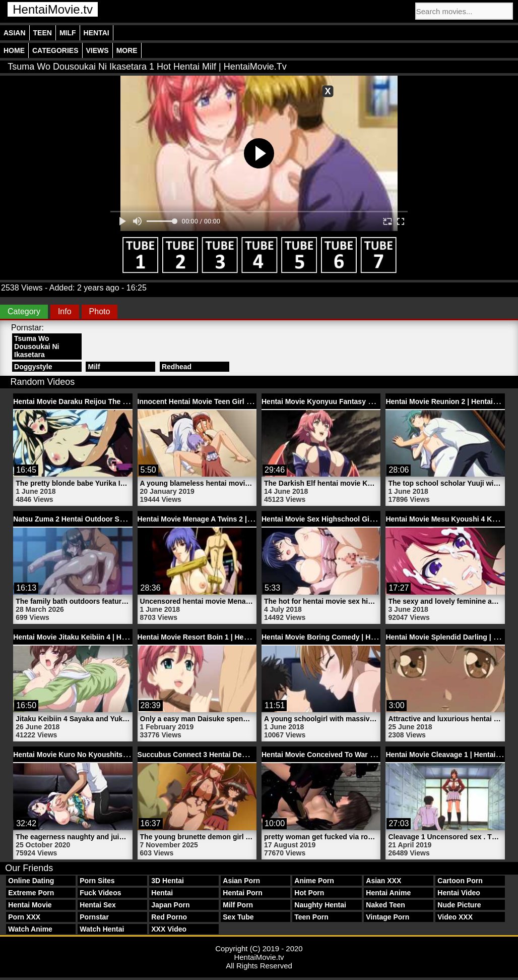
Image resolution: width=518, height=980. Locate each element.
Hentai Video (459, 893)
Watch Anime (30, 929)
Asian (15, 33)
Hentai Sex (98, 905)
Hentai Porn (243, 893)
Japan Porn (170, 905)
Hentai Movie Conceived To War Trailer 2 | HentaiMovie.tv (357, 755)
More (127, 50)
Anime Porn (314, 881)
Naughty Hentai (320, 905)
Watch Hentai (102, 929)
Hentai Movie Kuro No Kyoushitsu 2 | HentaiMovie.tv (101, 755)
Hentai (96, 33)
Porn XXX (24, 917)
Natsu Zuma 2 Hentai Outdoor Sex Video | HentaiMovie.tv (109, 519)
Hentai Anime (388, 893)
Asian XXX (383, 881)
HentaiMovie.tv (53, 9)
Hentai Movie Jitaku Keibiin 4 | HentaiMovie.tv (89, 637)
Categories (55, 50)
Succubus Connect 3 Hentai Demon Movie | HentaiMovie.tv (236, 755)
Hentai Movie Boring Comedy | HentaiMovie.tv (338, 637)
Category (24, 311)
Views (98, 50)
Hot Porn (309, 893)
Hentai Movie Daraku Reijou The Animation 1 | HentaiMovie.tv (116, 401)
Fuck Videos (100, 893)
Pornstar (94, 917)
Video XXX (455, 917)
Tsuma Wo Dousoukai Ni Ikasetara (37, 347)
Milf (68, 33)
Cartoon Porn (460, 881)
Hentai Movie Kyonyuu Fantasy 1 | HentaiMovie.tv (344, 401)
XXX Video (169, 929)
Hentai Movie (30, 905)
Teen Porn (311, 917)
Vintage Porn (387, 917)
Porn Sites (97, 881)
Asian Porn (241, 881)
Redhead (177, 367)
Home (14, 50)
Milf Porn (238, 905)
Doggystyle (33, 367)
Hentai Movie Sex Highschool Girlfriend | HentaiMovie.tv (355, 519)
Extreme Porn (31, 893)
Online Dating (31, 881)
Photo (100, 311)
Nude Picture (459, 905)
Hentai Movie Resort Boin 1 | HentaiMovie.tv (211, 637)
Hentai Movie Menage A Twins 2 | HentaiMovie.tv (218, 519)
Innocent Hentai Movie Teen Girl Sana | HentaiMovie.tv (228, 401)
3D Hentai (168, 881)
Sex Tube (238, 917)
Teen (43, 33)
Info (65, 311)
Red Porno (169, 917)
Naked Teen (385, 905)
